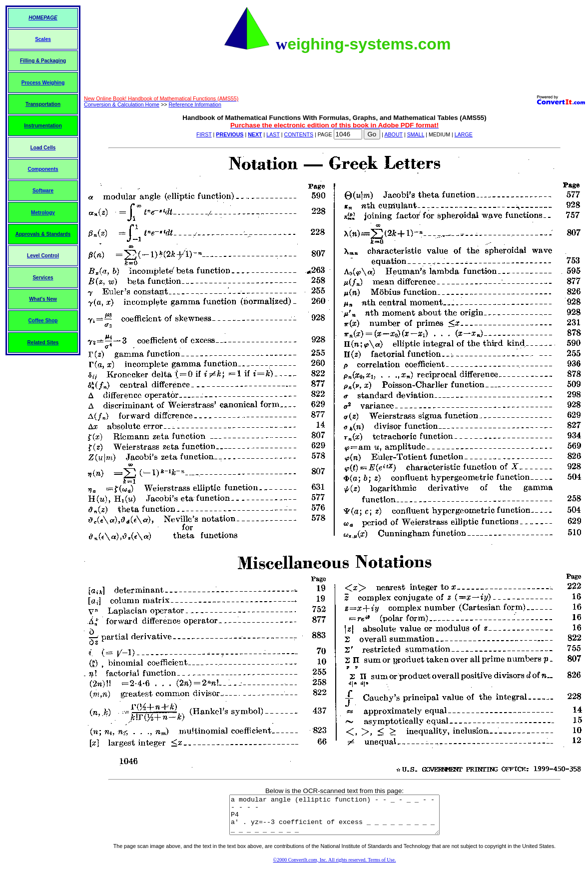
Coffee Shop (43, 321)
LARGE (464, 134)
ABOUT (393, 134)
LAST (273, 134)
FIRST (204, 134)
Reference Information (195, 104)
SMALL (416, 134)
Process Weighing (43, 83)
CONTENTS (298, 134)
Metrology (43, 213)
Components (43, 169)
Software (43, 191)
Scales (43, 39)
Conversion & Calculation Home (122, 104)
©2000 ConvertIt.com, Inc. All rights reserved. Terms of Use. (335, 867)
